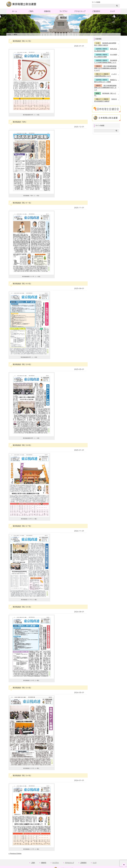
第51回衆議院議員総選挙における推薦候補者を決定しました (105, 88)
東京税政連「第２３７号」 (22, 526)
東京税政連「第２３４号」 (22, 775)
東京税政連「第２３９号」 (22, 364)
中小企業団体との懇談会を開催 (106, 56)
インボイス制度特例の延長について (106, 75)
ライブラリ (63, 11)
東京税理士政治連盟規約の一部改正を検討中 (105, 44)
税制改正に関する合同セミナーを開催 (106, 81)
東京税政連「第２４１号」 (22, 203)
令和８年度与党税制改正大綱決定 (106, 100)
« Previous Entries (15, 853)
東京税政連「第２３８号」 (22, 445)
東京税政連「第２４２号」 (22, 41)
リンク (112, 11)
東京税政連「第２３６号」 (22, 607)
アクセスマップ (80, 11)
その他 (98, 43)
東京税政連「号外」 (20, 122)
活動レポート (99, 74)
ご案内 (31, 11)
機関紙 (98, 93)
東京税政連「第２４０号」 (22, 284)
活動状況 (47, 11)
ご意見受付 (96, 11)
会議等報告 (99, 49)
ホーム (15, 11)
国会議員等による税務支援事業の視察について (106, 61)
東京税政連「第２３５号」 (22, 688)
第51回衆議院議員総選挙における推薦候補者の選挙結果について (105, 68)
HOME (9, 34)
